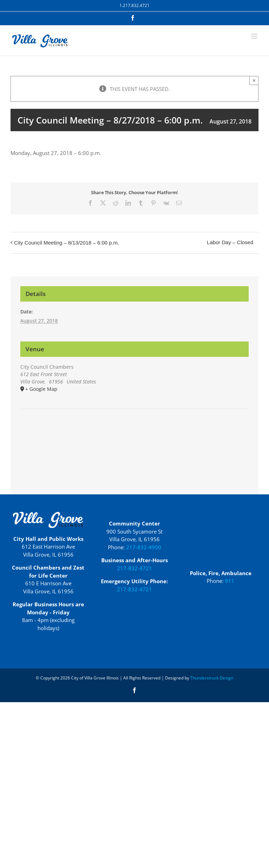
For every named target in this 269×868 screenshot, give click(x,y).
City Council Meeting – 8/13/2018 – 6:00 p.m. (67, 243)
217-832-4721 (134, 568)
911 (230, 581)
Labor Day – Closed (230, 242)
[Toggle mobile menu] (255, 36)
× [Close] (254, 80)
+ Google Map (41, 389)
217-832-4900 (144, 547)
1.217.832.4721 (134, 5)
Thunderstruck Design (212, 678)
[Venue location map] (134, 430)
